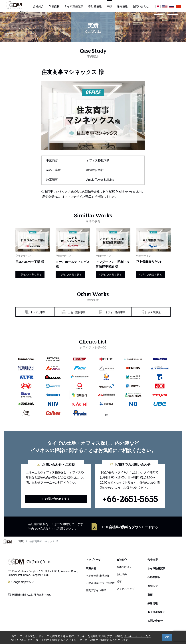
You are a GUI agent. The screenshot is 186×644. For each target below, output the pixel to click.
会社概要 (122, 575)
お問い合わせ (141, 6)
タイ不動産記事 (74, 6)
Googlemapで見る (23, 582)
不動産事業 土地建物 (98, 576)
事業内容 (173, 20)
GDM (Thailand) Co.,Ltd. (21, 595)
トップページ (94, 560)
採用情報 (122, 6)
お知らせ (23, 12)
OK (167, 637)
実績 (21, 541)
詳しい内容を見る (30, 275)
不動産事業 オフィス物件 (100, 583)
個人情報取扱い (156, 612)
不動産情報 (95, 6)
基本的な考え (124, 567)
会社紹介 (38, 6)
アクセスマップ (126, 589)
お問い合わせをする (56, 499)
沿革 (119, 582)
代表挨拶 (54, 6)
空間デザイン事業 (96, 591)
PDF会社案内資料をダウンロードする (130, 527)
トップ (158, 20)
